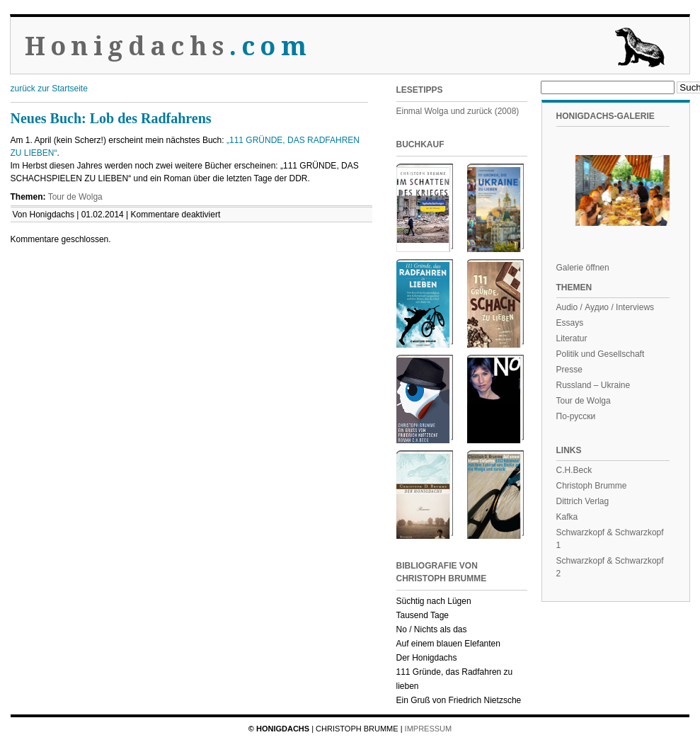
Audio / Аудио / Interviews (606, 307)
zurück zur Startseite (49, 89)
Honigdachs (168, 46)
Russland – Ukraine (593, 385)
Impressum (429, 729)
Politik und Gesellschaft (601, 354)
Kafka (567, 517)
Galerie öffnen (583, 268)
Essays (570, 323)
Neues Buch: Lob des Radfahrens (111, 118)
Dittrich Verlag (583, 501)
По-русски (576, 416)
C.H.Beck (574, 470)
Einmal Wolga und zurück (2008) (458, 111)
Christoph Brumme (592, 486)
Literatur (572, 338)
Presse (569, 370)
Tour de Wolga (75, 197)
